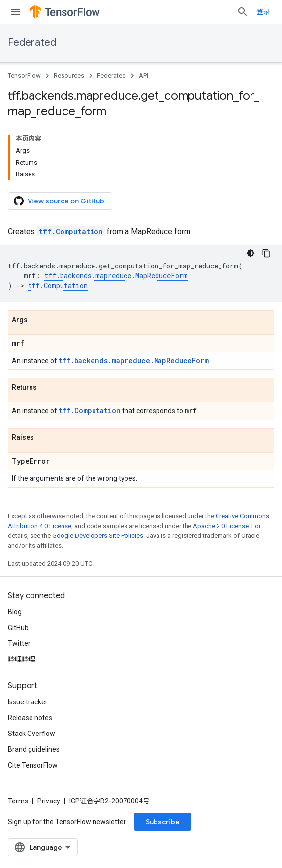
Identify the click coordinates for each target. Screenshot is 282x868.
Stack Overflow (31, 734)
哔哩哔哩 (22, 659)
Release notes (30, 718)
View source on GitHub (59, 201)
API (143, 76)
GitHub (18, 628)
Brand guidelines (34, 749)
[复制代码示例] (266, 253)
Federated (32, 43)
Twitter (19, 643)
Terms (18, 801)
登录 (263, 12)
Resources (69, 76)
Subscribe (163, 822)
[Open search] (243, 12)
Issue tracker (28, 702)
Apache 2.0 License (221, 526)
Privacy (49, 801)
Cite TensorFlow (33, 765)
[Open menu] (16, 12)
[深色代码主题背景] (251, 253)
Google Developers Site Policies (98, 536)
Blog (15, 612)
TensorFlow (24, 76)
